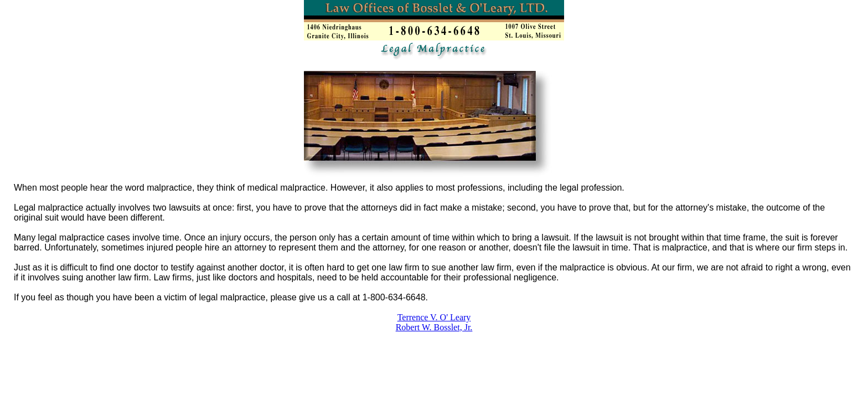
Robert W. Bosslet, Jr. (434, 327)
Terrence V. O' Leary (434, 317)
